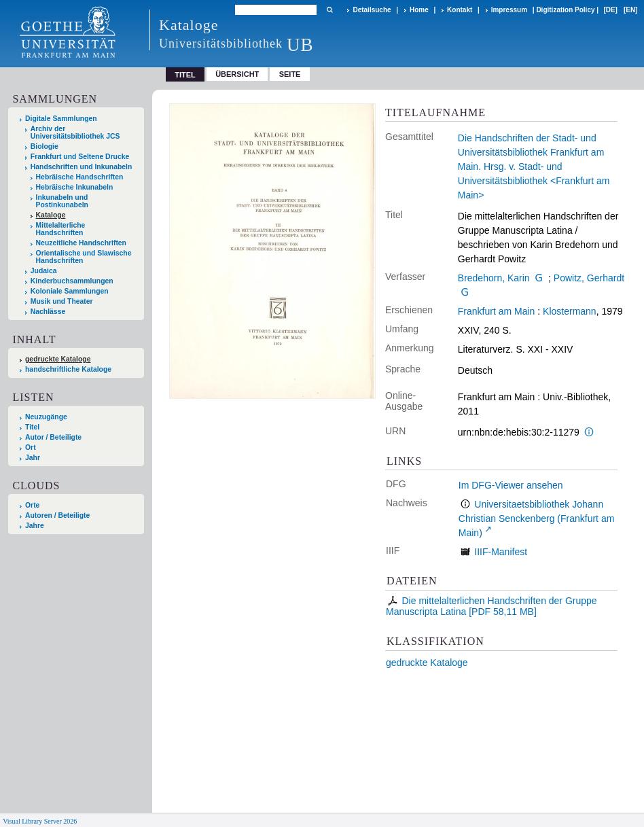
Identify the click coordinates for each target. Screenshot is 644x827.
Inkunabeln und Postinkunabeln (62, 201)
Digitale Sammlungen (61, 119)
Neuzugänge (46, 417)
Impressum (509, 10)
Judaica (44, 271)
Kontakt (460, 10)
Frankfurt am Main (497, 311)
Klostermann (570, 311)
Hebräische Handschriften (80, 177)
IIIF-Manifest (501, 552)
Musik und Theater (62, 301)
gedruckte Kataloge (427, 663)
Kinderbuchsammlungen (72, 281)
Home (419, 10)
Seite (290, 74)
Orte (32, 505)
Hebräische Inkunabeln (75, 187)
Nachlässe (48, 312)
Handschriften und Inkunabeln (82, 167)
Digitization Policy (565, 10)
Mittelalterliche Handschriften (61, 229)
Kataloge (51, 215)
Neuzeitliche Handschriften (81, 243)
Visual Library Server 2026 (40, 821)
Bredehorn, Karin (494, 278)
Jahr (33, 458)
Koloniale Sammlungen (70, 291)
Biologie (44, 146)
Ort (31, 447)
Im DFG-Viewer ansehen (511, 485)
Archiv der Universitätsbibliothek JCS (75, 133)
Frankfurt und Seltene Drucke (80, 157)
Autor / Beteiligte (53, 437)
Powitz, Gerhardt (589, 278)
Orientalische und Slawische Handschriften (84, 257)
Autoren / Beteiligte (57, 515)
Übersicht (237, 74)
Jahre (35, 526)
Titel (32, 427)
